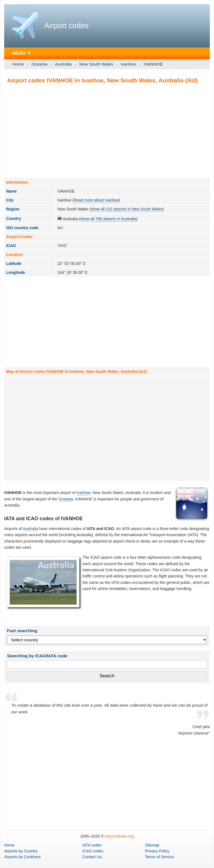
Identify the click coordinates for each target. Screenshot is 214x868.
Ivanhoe (129, 64)
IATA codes (92, 845)
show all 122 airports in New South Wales (127, 209)
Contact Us (92, 857)
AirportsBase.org (119, 836)
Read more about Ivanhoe (96, 200)
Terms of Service (159, 857)
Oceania (39, 64)
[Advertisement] (107, 131)
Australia (63, 64)
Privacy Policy (157, 851)
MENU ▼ (22, 53)
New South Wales (96, 64)
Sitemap (152, 845)
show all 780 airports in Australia (108, 219)
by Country (21, 851)
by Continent (22, 857)
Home (18, 64)
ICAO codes (93, 851)
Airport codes (66, 26)
